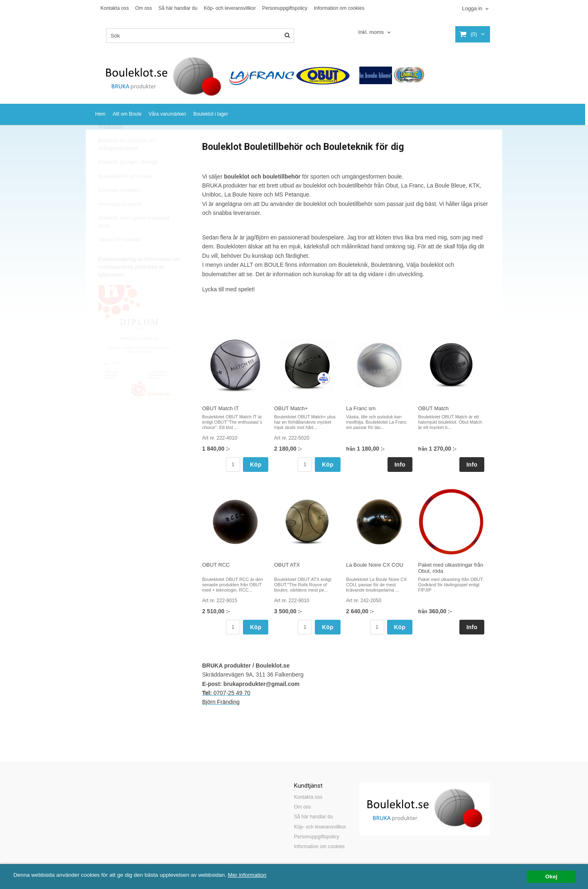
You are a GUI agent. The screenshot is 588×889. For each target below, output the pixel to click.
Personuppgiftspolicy (285, 8)
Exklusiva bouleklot (119, 209)
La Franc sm (361, 408)
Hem (100, 114)
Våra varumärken (167, 114)
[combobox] (375, 32)
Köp (256, 465)
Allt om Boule (127, 114)
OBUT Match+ (291, 408)
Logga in (472, 8)
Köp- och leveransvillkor (230, 8)
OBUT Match (433, 408)
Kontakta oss (115, 8)
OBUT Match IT (220, 408)
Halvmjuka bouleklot (120, 223)
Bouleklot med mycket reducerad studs (134, 240)
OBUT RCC (216, 565)
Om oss (144, 8)
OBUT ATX (287, 565)
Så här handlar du (178, 8)
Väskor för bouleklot (120, 258)
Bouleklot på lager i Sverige (128, 181)
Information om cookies (339, 8)
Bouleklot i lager (210, 114)
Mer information (247, 875)
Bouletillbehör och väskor (125, 195)
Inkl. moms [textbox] (371, 32)
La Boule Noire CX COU (375, 565)
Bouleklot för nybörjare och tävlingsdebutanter (127, 163)
